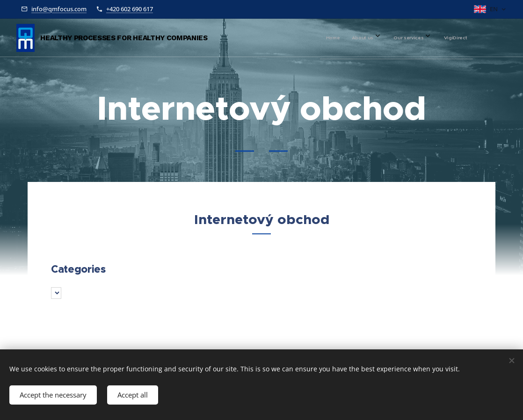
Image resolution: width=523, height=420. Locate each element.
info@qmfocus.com (59, 9)
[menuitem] (401, 38)
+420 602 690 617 (130, 9)
